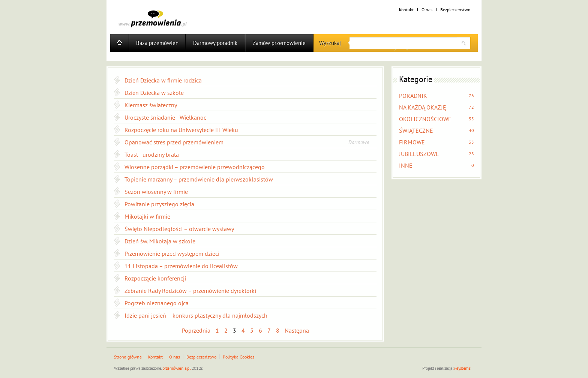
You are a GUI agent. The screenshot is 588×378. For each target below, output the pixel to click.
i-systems (462, 368)
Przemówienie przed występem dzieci (172, 253)
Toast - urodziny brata (152, 154)
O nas (427, 10)
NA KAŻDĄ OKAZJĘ (423, 107)
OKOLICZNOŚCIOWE (425, 119)
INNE (406, 165)
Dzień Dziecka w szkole (154, 93)
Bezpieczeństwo (455, 10)
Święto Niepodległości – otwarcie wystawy (179, 229)
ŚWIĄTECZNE (416, 130)
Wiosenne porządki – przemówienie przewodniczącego (195, 167)
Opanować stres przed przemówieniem (174, 142)
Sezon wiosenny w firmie (156, 192)
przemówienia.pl (176, 368)
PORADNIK (413, 96)
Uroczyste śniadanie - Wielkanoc (165, 117)
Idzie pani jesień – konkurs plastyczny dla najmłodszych (196, 315)
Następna (297, 330)
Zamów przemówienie (279, 43)
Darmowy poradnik (215, 43)
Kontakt (406, 10)
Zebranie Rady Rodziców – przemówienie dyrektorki (190, 291)
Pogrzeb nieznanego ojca (157, 303)
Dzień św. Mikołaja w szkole (160, 241)
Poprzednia (196, 330)
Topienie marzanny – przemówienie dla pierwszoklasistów (199, 179)
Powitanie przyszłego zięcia (159, 204)
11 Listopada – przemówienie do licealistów (181, 266)
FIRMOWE (412, 142)
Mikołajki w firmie (147, 216)
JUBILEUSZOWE (419, 154)
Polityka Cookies (238, 357)
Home (119, 43)
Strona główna (128, 357)
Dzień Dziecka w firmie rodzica (163, 80)
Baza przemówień (157, 43)
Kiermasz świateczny (151, 105)
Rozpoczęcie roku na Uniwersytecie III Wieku (181, 130)
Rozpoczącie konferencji (155, 278)
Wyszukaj (330, 43)
